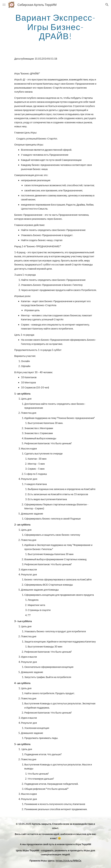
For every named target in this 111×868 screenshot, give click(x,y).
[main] (55, 27)
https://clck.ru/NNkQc (69, 861)
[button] (4, 5)
